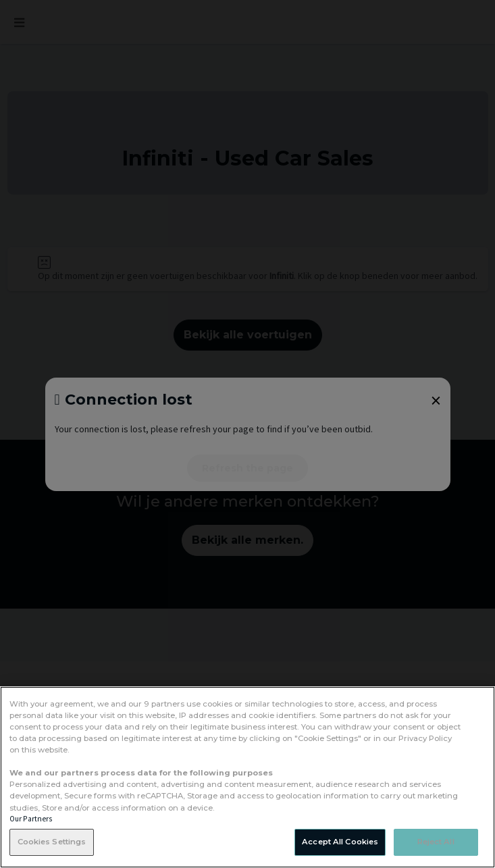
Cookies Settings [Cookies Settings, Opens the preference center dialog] (52, 842)
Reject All (436, 842)
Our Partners (31, 819)
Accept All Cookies (340, 842)
